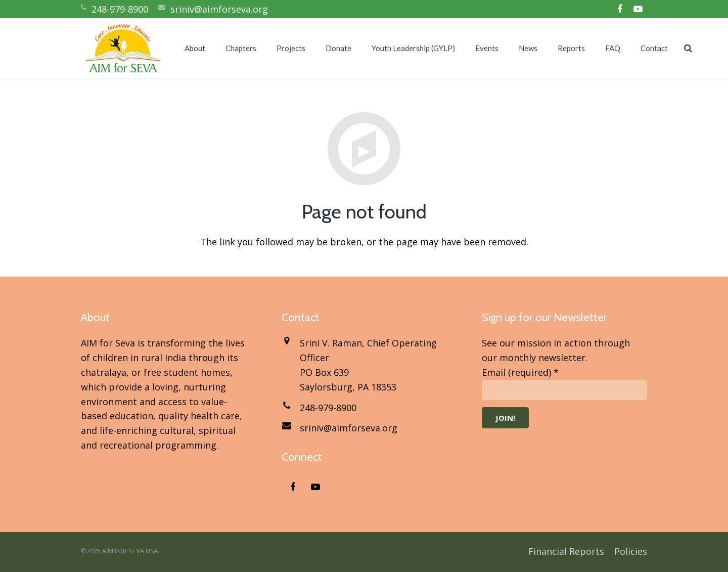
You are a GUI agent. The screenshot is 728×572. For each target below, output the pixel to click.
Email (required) (520, 372)
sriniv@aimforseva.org (219, 9)
